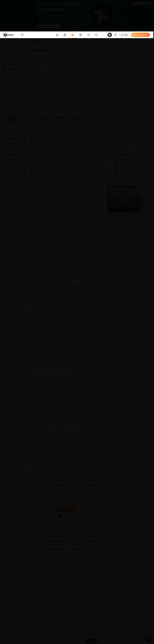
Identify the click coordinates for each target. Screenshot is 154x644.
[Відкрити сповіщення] (115, 35)
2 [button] (64, 516)
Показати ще (66, 509)
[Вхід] (124, 35)
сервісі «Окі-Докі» (89, 534)
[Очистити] (141, 63)
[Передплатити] (140, 35)
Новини (121, 147)
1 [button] (60, 516)
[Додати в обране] (100, 103)
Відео (113, 147)
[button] (76, 516)
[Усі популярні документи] (127, 180)
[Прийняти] (91, 641)
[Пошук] (22, 35)
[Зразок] (70, 125)
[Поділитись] (94, 103)
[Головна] (29, 42)
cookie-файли (78, 641)
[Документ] (37, 97)
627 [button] (71, 516)
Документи (131, 147)
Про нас (7, 182)
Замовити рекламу (139, 3)
